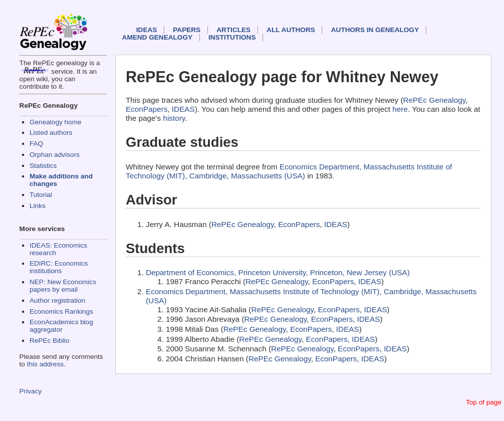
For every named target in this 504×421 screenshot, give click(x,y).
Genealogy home (56, 122)
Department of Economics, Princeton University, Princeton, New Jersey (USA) (278, 272)
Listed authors (51, 133)
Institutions (232, 37)
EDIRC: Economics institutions (59, 267)
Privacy (31, 391)
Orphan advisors (55, 155)
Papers (187, 30)
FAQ (36, 144)
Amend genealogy (157, 37)
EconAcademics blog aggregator (61, 326)
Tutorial (41, 195)
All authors (291, 30)
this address (45, 364)
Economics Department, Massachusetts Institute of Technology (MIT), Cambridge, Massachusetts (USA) (289, 171)
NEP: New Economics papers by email (63, 286)
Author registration (57, 300)
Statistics (43, 166)
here (400, 109)
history (174, 118)
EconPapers (147, 109)
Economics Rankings (61, 311)
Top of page (484, 402)
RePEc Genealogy (435, 100)
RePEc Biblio (49, 341)
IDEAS (147, 30)
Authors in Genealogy (375, 30)
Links (38, 206)
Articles (233, 30)
